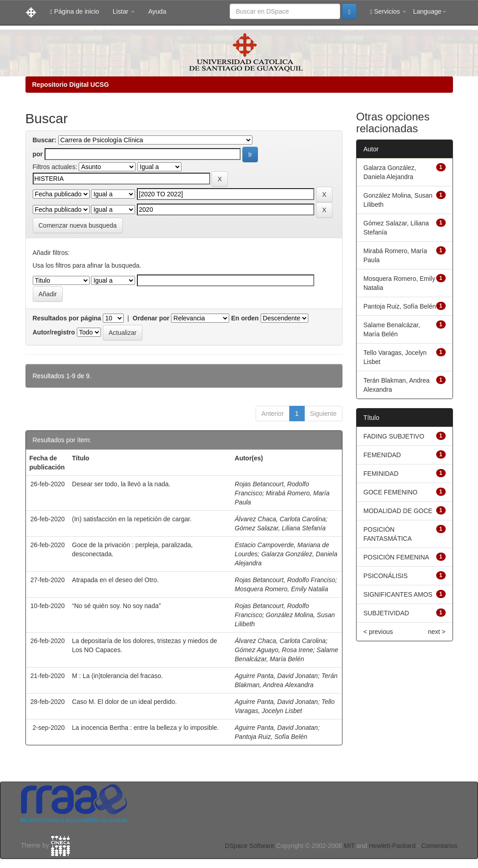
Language (429, 11)
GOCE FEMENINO (390, 492)
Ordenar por (151, 318)
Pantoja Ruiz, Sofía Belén (271, 737)
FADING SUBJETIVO (394, 436)
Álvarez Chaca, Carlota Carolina (280, 519)
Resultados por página (67, 318)
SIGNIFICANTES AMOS (398, 594)
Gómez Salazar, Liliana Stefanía (280, 528)
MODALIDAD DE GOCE (398, 511)
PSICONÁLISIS (385, 576)
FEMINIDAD (381, 474)
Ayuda (157, 11)
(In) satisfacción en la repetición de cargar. (132, 519)
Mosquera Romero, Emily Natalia (281, 589)
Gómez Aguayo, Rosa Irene (274, 650)
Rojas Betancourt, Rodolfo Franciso (285, 580)
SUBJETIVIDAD (386, 613)
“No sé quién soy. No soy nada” (116, 606)
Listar (124, 11)
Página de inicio (75, 12)
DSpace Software (249, 846)
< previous (378, 632)
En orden (245, 318)
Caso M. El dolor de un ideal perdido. (124, 702)
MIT (349, 846)
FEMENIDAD (382, 455)
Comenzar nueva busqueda (78, 225)
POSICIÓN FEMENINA (396, 557)
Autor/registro (54, 332)
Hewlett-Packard (392, 846)
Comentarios (439, 846)
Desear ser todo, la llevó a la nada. (121, 484)
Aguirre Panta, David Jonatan (276, 676)
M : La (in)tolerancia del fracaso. (117, 676)
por (38, 154)
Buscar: (45, 140)
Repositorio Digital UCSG (71, 85)
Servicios (388, 12)
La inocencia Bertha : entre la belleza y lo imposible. (145, 728)
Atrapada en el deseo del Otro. (115, 580)
